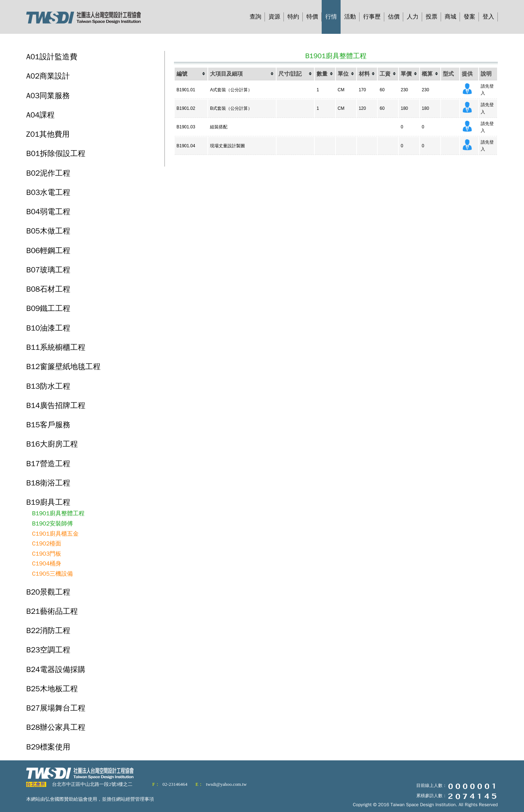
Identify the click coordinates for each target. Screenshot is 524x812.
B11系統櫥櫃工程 (56, 347)
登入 (488, 17)
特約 (293, 17)
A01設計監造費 (52, 57)
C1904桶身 (47, 564)
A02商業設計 (48, 76)
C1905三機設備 (52, 574)
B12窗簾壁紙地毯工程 (63, 367)
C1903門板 (47, 554)
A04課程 (40, 115)
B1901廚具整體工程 (58, 513)
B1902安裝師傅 (52, 524)
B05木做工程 (48, 231)
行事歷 (372, 17)
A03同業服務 (48, 96)
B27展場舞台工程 (56, 708)
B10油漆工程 (48, 328)
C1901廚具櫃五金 (55, 534)
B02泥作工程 (48, 173)
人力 (413, 17)
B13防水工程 (48, 386)
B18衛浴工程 (48, 483)
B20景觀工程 (48, 592)
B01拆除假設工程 (56, 153)
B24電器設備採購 (56, 669)
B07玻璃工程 (48, 270)
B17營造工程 (48, 464)
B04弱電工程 (48, 212)
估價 (394, 17)
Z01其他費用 (48, 134)
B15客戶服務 (48, 425)
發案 (469, 17)
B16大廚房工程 (52, 444)
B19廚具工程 (48, 502)
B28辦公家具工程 (56, 727)
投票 (432, 17)
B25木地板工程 (52, 689)
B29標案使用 (48, 747)
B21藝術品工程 (52, 611)
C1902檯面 (47, 544)
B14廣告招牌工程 (56, 405)
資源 (274, 17)
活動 (350, 17)
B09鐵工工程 (48, 308)
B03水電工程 (48, 192)
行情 (331, 17)
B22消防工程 (48, 631)
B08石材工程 (48, 289)
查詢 (255, 17)
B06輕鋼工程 (48, 251)
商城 (450, 17)
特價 (312, 17)
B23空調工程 (48, 650)
